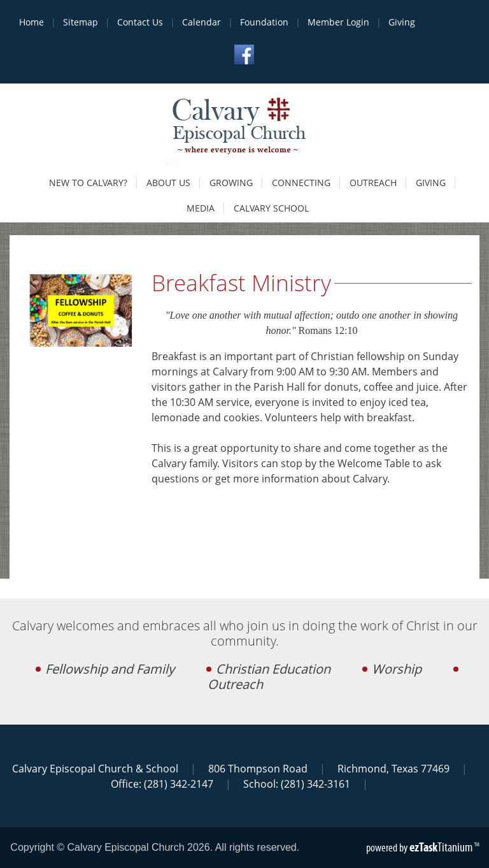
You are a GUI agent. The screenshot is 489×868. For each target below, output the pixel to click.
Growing (231, 183)
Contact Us (140, 22)
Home (32, 22)
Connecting (301, 183)
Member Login (338, 22)
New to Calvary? (88, 183)
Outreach (373, 183)
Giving (402, 22)
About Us (168, 183)
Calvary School (271, 208)
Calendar (202, 22)
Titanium (442, 847)
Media (201, 208)
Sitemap (81, 22)
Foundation (264, 22)
